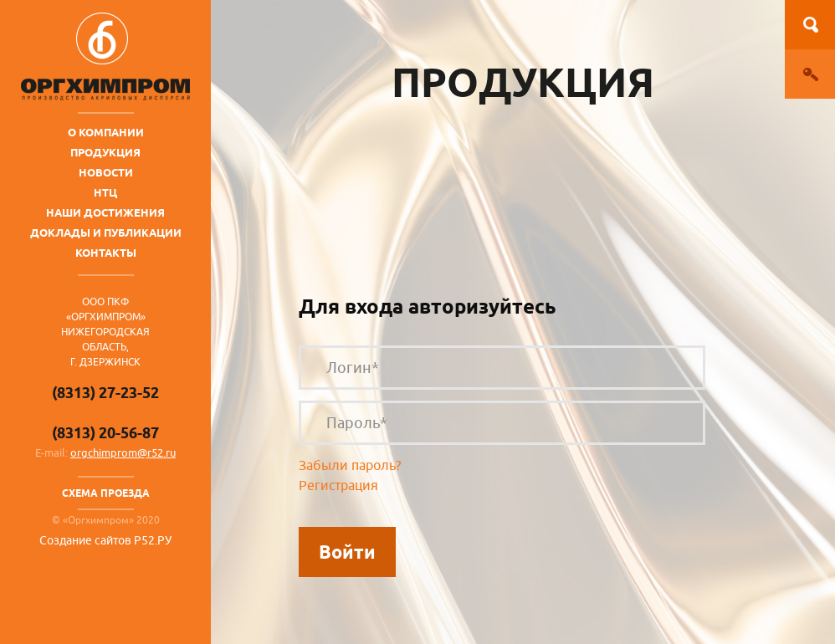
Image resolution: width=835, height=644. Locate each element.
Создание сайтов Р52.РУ (105, 541)
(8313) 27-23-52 (105, 393)
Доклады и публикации (106, 233)
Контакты (106, 253)
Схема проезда (106, 493)
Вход (810, 74)
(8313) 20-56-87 (105, 433)
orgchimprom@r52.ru (123, 453)
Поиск (810, 25)
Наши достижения (105, 212)
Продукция (105, 152)
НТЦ (105, 192)
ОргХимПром (105, 56)
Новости (106, 172)
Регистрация (338, 486)
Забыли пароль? (350, 466)
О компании (106, 132)
